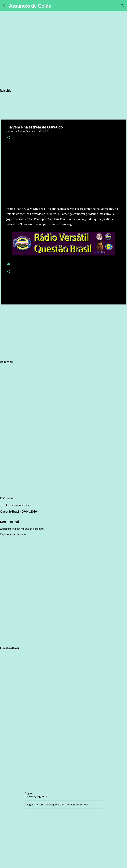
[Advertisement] (63, 332)
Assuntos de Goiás (30, 6)
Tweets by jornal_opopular (15, 505)
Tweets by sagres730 (37, 796)
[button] (8, 138)
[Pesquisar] (55, 6)
